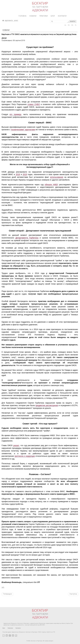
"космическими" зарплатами (23, 130)
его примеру (15, 114)
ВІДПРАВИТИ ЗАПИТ (11, 20)
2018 (18, 174)
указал (16, 445)
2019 (25, 174)
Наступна (73, 594)
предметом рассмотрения (47, 405)
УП (3, 588)
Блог (53, 16)
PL (76, 25)
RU (69, 25)
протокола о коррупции (25, 456)
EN (72, 25)
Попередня (7, 594)
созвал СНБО (34, 104)
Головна (22, 16)
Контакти (62, 16)
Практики (44, 16)
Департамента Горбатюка (27, 238)
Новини (33, 16)
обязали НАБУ (51, 185)
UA (65, 25)
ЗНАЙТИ (73, 21)
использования (57, 177)
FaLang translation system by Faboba (7, 600)
